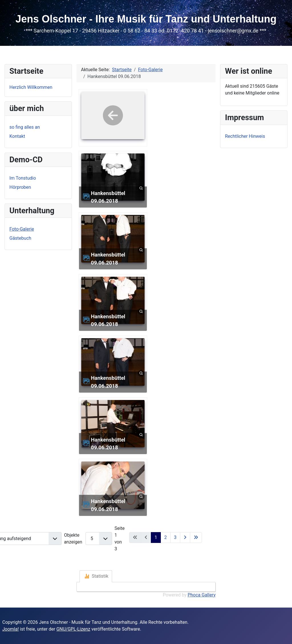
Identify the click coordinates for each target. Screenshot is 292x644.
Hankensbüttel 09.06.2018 (108, 197)
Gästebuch (20, 238)
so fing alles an (25, 127)
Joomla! (11, 629)
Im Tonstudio (23, 178)
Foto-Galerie (22, 229)
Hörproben (20, 187)
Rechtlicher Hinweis (245, 136)
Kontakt (17, 136)
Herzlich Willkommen (31, 87)
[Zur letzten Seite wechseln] (196, 538)
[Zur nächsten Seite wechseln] (185, 538)
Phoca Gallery (202, 595)
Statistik (96, 576)
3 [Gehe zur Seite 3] (175, 537)
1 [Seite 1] (156, 537)
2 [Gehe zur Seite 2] (166, 537)
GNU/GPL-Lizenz (73, 629)
